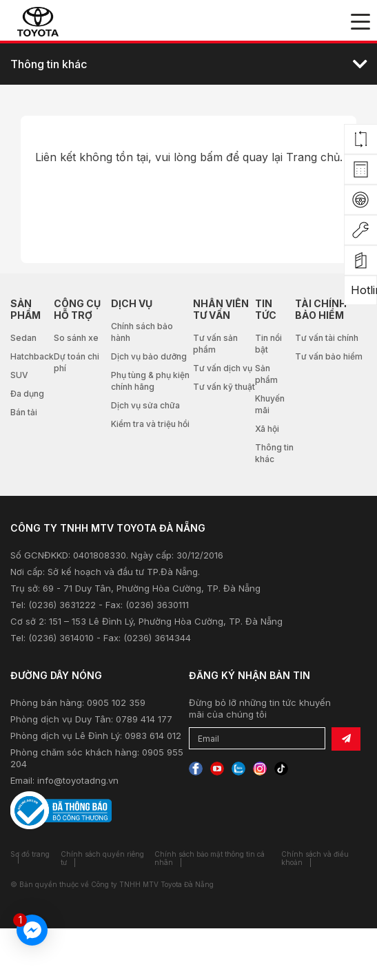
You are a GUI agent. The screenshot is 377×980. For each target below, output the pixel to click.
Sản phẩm (266, 374)
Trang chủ (313, 157)
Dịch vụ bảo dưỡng (149, 356)
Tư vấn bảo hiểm (329, 356)
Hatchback (32, 356)
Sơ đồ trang (30, 854)
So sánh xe (76, 338)
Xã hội (267, 429)
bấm (211, 157)
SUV (19, 375)
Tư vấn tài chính (327, 338)
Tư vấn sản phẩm (215, 344)
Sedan (23, 338)
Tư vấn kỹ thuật (224, 387)
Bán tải (24, 412)
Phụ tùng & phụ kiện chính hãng (150, 381)
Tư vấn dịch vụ (223, 368)
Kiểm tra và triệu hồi (150, 424)
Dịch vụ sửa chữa (145, 405)
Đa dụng (27, 394)
